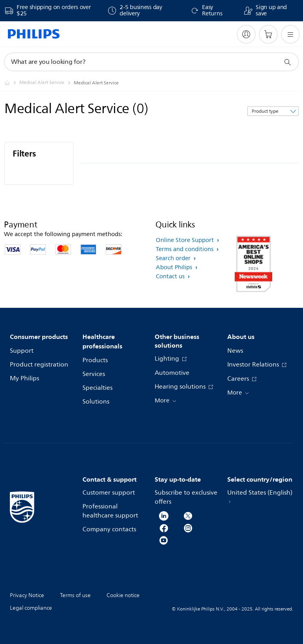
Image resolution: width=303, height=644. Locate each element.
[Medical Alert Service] (47, 83)
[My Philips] (246, 34)
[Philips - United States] (12, 83)
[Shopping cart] (268, 34)
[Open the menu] (290, 34)
